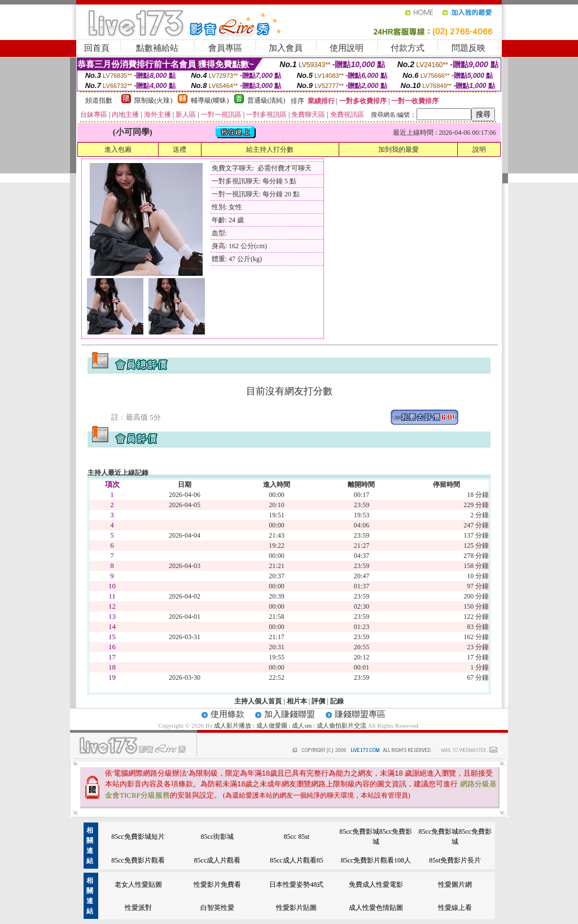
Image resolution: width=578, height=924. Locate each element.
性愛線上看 (455, 908)
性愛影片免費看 (217, 885)
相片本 (297, 701)
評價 (318, 701)
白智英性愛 (217, 908)
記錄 (337, 701)
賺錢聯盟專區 (360, 714)
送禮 (179, 149)
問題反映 (468, 48)
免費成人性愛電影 (376, 885)
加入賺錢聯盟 (290, 714)
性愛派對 (138, 908)
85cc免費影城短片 (138, 837)
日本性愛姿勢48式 (296, 885)
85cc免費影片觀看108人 (376, 860)
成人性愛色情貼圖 (376, 908)
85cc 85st (297, 837)
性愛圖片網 (455, 885)
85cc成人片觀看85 (297, 860)
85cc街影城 (218, 837)
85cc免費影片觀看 (138, 860)
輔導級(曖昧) (210, 100)
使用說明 (347, 48)
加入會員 (286, 48)
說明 (479, 149)
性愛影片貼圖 (296, 908)
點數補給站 (157, 48)
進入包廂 (118, 149)
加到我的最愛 (399, 149)
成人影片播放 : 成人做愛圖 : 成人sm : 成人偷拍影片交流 (291, 725)
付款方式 (408, 48)
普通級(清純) (266, 100)
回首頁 (97, 48)
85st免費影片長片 (455, 860)
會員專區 (225, 48)
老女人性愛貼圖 (138, 885)
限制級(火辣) (154, 100)
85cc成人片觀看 (218, 860)
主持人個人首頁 (258, 701)
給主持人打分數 (270, 149)
